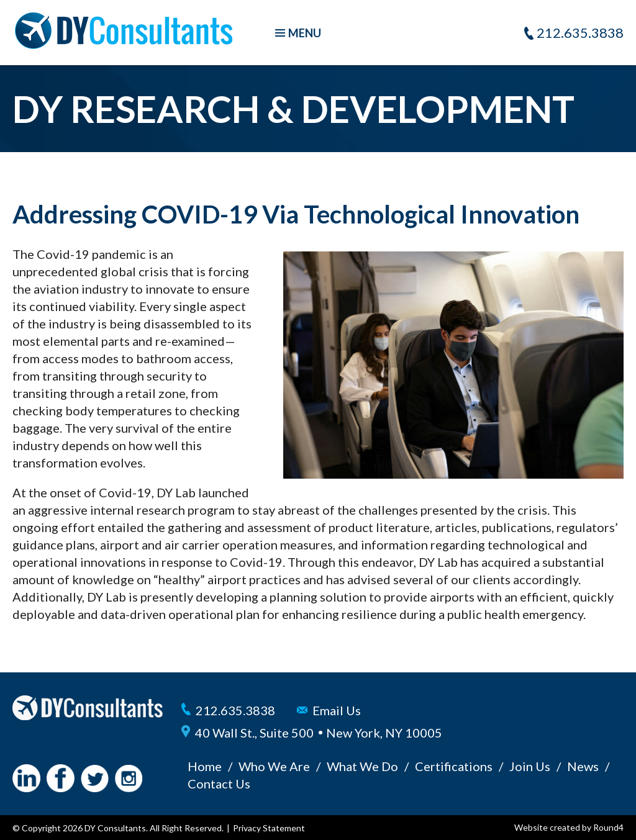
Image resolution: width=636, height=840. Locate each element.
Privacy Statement (269, 828)
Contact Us (219, 784)
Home (205, 766)
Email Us (337, 710)
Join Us (530, 766)
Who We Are (274, 766)
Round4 (608, 827)
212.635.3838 (580, 33)
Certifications (454, 766)
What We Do (362, 766)
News (583, 766)
